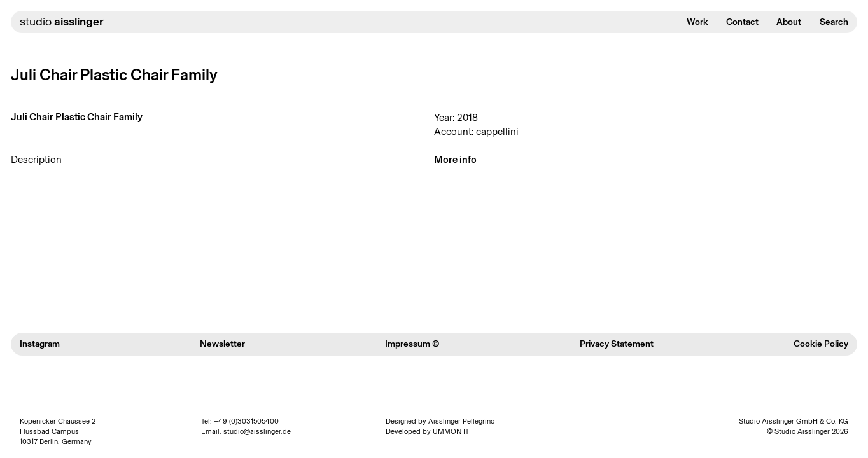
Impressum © (412, 344)
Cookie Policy (821, 344)
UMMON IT (451, 431)
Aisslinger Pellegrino (461, 421)
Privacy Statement (617, 344)
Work (697, 22)
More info (455, 159)
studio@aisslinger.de (257, 431)
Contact (742, 22)
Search (834, 22)
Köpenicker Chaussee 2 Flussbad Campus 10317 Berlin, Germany (58, 431)
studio (62, 22)
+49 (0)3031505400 (246, 421)
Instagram (40, 344)
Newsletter (222, 344)
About (789, 22)
